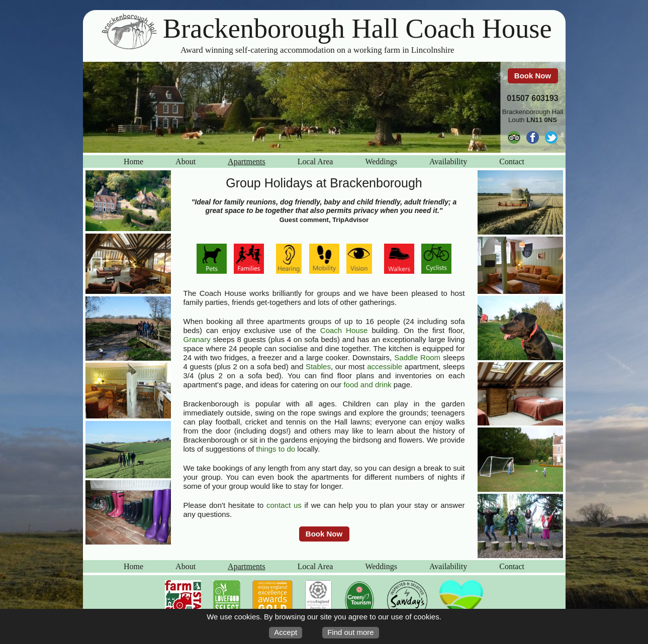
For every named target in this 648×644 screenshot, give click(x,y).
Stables (318, 366)
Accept (286, 632)
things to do (276, 449)
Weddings (381, 162)
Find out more (351, 632)
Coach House (344, 330)
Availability (448, 162)
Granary (197, 339)
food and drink (367, 385)
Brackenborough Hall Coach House (357, 29)
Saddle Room (417, 357)
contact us (284, 505)
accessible (385, 366)
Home (133, 162)
